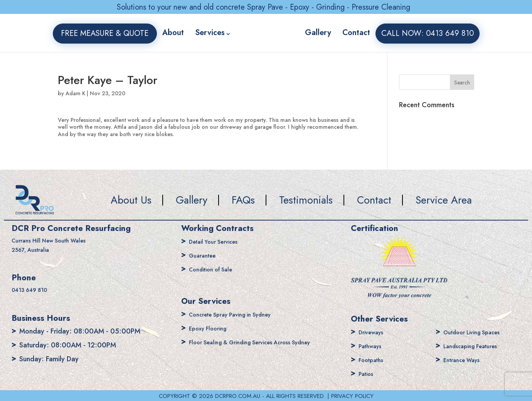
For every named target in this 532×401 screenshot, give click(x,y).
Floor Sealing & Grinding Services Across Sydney (264, 342)
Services (201, 33)
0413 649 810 (34, 291)
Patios (368, 374)
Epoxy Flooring (212, 328)
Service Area (444, 200)
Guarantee (205, 255)
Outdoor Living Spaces (479, 332)
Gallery (327, 33)
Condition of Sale (216, 269)
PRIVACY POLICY (352, 396)
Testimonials (306, 200)
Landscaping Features (477, 346)
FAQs (243, 200)
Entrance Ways (466, 360)
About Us (131, 200)
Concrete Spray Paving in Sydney (240, 314)
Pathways (373, 346)
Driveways (374, 332)
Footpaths (374, 360)
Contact (365, 33)
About (164, 33)
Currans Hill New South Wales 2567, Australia (57, 245)
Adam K (75, 93)
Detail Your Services (219, 241)
